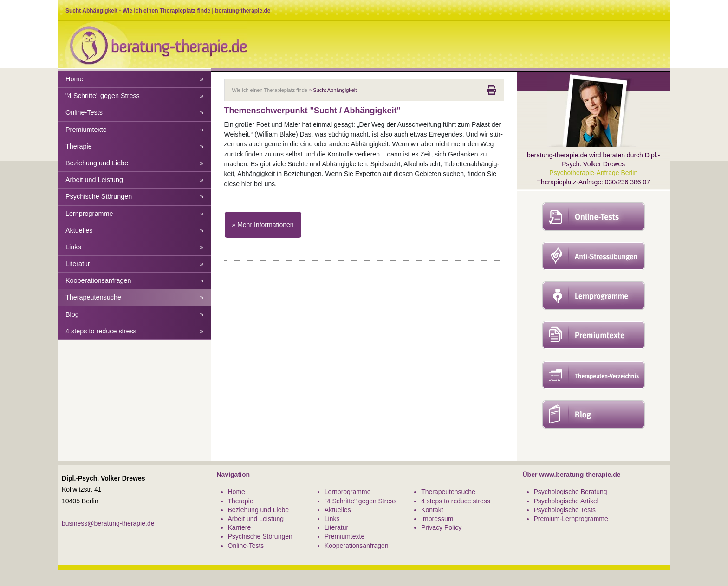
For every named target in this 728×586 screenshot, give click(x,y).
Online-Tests (135, 113)
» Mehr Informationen (263, 225)
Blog (135, 315)
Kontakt (432, 510)
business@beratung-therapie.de (108, 523)
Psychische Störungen (135, 197)
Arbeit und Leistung (135, 180)
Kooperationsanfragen (135, 281)
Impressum (437, 519)
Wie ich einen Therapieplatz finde (270, 90)
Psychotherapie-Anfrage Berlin (593, 173)
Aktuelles (135, 231)
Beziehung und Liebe (135, 163)
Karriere (240, 527)
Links (135, 247)
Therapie (135, 146)
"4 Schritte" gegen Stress (135, 96)
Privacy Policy (441, 527)
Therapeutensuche (135, 297)
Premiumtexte (135, 130)
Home (135, 79)
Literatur (135, 264)
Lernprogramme (135, 214)
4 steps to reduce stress (135, 331)
